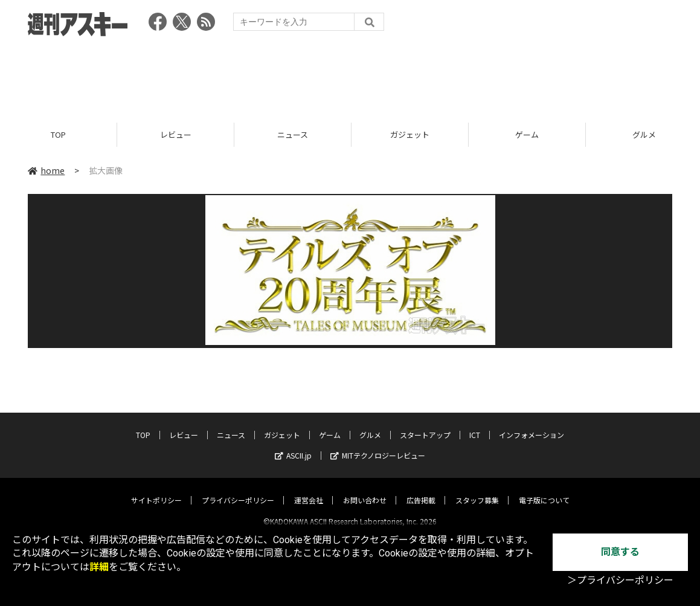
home (46, 170)
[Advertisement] (350, 76)
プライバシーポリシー (238, 490)
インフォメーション (531, 424)
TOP (58, 134)
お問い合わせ (365, 490)
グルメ (370, 424)
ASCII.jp (293, 445)
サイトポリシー (156, 490)
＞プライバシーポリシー (620, 580)
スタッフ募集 (477, 490)
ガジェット (410, 134)
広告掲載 (421, 490)
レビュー (176, 134)
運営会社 (309, 490)
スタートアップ (425, 424)
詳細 (99, 567)
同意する (620, 552)
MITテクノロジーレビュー (378, 445)
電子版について (544, 490)
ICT (475, 424)
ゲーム (527, 134)
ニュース (293, 134)
